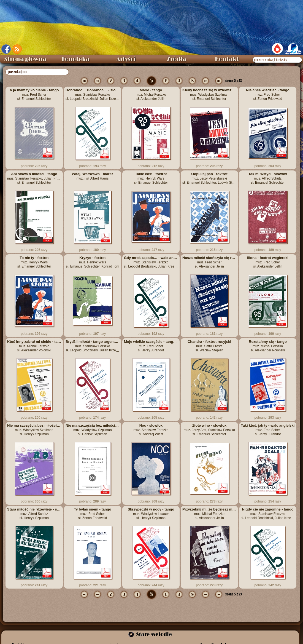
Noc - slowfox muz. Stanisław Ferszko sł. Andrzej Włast (151, 430)
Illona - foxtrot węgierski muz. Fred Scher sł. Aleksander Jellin (268, 262)
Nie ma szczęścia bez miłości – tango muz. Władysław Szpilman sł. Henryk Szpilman (34, 430)
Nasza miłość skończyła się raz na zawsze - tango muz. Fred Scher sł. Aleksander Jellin (209, 262)
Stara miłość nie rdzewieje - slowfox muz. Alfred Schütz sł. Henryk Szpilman (34, 514)
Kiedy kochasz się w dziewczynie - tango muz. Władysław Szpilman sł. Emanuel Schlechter (209, 94)
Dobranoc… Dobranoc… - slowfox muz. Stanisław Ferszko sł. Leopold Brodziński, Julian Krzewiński (93, 94)
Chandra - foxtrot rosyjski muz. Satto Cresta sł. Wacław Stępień (209, 346)
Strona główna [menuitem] (25, 59)
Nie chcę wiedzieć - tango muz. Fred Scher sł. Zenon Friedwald (268, 94)
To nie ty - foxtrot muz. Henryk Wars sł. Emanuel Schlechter (34, 262)
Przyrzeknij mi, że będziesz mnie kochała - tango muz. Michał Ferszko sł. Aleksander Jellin (209, 514)
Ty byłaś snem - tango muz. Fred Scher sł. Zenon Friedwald (93, 514)
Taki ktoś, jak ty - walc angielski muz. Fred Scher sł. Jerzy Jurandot (268, 430)
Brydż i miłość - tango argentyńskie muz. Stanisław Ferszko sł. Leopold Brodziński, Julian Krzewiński (93, 346)
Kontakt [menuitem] (227, 59)
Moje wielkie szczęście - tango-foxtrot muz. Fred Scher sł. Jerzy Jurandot (151, 346)
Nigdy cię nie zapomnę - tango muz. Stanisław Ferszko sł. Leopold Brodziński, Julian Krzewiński (268, 514)
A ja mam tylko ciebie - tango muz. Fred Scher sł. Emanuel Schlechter (34, 94)
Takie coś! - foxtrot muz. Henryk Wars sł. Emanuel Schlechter (151, 178)
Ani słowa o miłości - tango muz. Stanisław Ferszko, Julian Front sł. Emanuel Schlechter (34, 178)
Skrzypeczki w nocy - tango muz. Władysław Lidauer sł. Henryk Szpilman (151, 514)
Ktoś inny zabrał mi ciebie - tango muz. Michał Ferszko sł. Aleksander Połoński (34, 346)
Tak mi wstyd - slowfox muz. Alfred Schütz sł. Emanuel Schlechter (268, 178)
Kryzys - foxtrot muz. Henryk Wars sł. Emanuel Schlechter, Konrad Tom (92, 262)
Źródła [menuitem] (177, 59)
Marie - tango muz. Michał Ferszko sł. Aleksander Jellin (151, 94)
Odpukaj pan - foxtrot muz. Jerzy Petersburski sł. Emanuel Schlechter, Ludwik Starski (209, 178)
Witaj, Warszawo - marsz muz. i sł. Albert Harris (93, 176)
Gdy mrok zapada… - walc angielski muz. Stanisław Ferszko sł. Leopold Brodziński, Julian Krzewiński (151, 262)
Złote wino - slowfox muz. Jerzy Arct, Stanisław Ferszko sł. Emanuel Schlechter (209, 430)
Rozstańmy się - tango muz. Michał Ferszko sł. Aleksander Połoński (268, 346)
